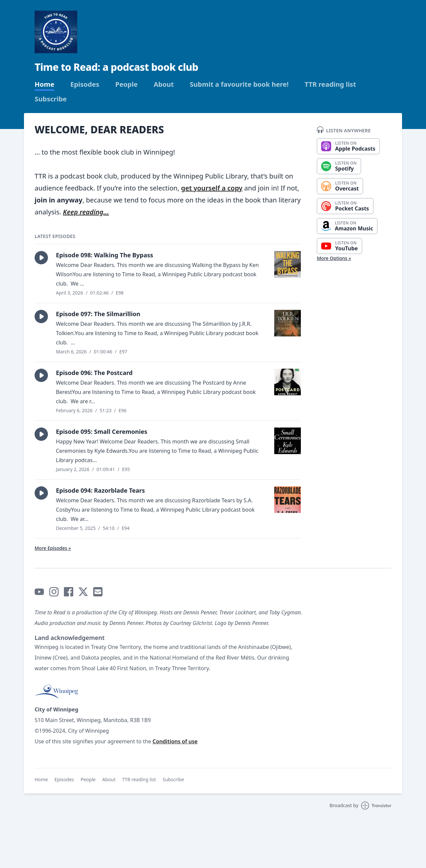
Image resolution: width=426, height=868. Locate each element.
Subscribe (51, 99)
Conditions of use (175, 741)
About (164, 84)
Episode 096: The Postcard (94, 373)
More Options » (334, 258)
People (126, 84)
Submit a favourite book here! (239, 84)
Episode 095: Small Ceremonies (102, 432)
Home (44, 84)
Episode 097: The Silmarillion (98, 314)
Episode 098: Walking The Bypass (105, 255)
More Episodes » (53, 548)
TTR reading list (330, 84)
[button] (41, 258)
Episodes (85, 84)
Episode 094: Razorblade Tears (100, 490)
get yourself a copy (212, 188)
